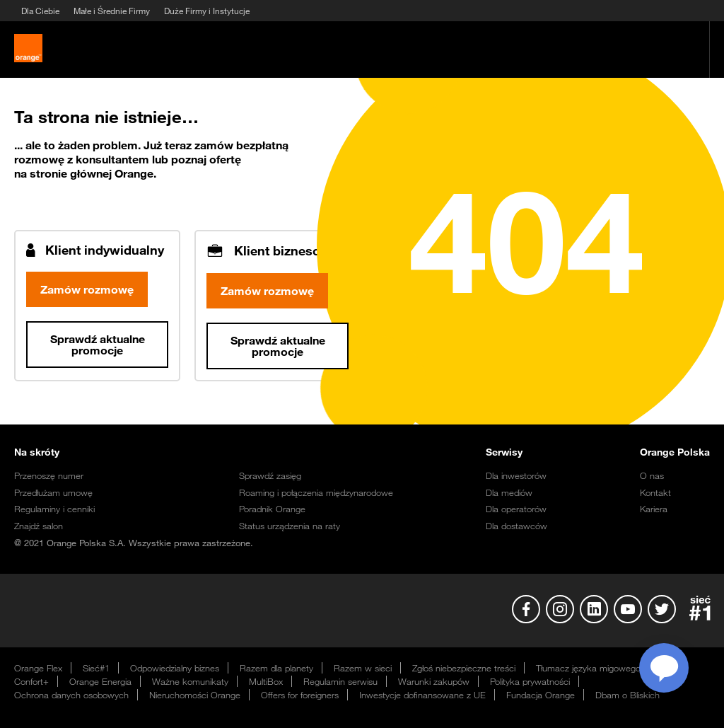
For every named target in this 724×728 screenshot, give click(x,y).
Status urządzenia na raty (290, 526)
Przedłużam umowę (53, 492)
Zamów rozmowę (87, 289)
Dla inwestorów (516, 475)
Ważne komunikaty (190, 681)
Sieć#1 (96, 668)
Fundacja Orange (541, 695)
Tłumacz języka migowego (588, 668)
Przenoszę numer (49, 475)
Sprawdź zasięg (270, 475)
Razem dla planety (276, 668)
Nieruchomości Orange (195, 695)
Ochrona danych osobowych (71, 695)
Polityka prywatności (530, 681)
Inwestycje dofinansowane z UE (422, 695)
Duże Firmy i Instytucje (207, 11)
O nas (652, 475)
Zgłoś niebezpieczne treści (464, 668)
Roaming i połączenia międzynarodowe (316, 492)
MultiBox (266, 681)
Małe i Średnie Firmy (112, 11)
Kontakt (655, 492)
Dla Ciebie (40, 11)
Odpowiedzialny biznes (175, 668)
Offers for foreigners (300, 695)
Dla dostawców (516, 526)
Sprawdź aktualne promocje (97, 345)
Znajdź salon (39, 526)
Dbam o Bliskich (627, 695)
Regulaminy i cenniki (54, 509)
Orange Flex (38, 668)
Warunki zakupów (434, 681)
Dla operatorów (516, 509)
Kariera (654, 509)
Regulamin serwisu (340, 681)
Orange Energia (100, 681)
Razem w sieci (363, 668)
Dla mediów (509, 492)
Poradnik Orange (272, 509)
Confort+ (31, 681)
